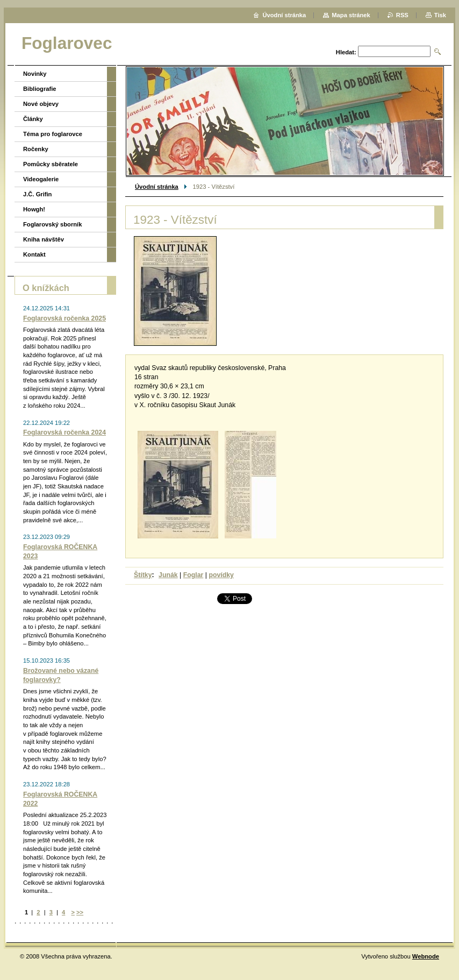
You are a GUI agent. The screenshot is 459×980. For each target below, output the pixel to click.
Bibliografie (40, 89)
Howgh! (34, 209)
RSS (402, 15)
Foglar (193, 575)
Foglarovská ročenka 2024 (64, 432)
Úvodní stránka (157, 187)
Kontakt (34, 254)
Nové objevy (41, 104)
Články (33, 119)
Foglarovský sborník (52, 224)
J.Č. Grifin (37, 194)
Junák (168, 575)
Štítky (143, 575)
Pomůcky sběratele (51, 164)
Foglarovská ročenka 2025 (64, 318)
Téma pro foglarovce (53, 134)
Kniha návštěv (44, 239)
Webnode (426, 956)
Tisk (440, 15)
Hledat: (346, 52)
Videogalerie (41, 179)
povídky (221, 575)
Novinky (35, 74)
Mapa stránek (351, 15)
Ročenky (36, 149)
